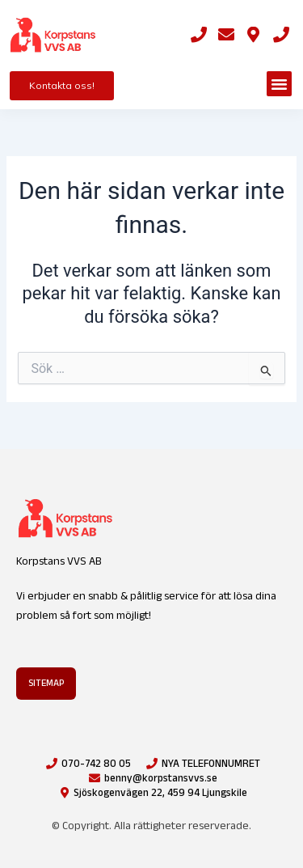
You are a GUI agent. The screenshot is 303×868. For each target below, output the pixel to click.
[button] (280, 84)
